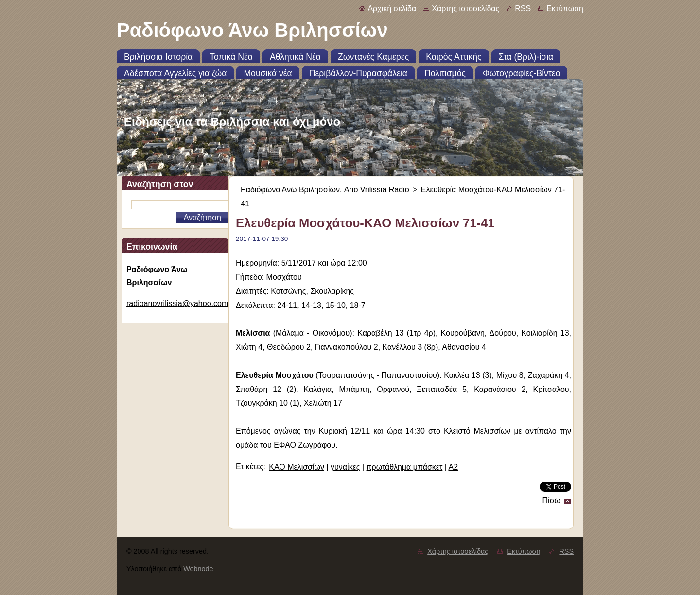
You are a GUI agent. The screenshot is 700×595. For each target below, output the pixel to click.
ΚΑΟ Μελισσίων (297, 467)
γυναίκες (345, 467)
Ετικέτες (250, 467)
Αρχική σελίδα (392, 8)
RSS (523, 8)
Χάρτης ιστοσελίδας (465, 8)
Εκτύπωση (565, 8)
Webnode (198, 569)
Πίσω (551, 501)
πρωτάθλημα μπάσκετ (405, 467)
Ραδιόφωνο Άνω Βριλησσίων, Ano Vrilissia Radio (325, 190)
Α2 (453, 467)
